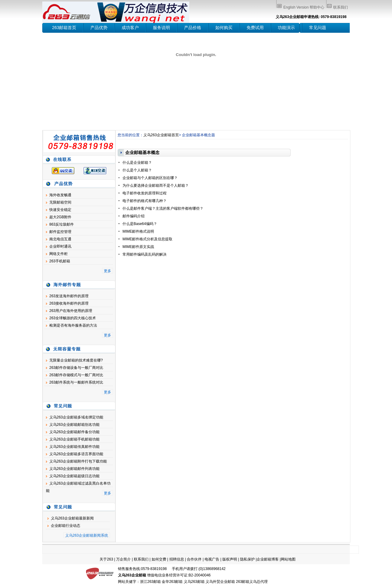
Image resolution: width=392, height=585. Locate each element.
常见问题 (318, 28)
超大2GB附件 (60, 217)
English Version (296, 7)
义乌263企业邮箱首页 (161, 135)
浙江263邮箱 (150, 582)
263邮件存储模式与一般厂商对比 (76, 375)
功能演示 (286, 28)
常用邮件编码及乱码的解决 (145, 254)
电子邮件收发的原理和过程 (145, 193)
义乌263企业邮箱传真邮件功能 (74, 447)
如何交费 (159, 559)
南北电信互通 (60, 239)
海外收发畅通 (60, 195)
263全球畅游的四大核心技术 (73, 318)
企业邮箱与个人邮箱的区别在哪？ (150, 178)
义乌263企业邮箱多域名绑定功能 (76, 417)
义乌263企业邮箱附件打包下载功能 (78, 461)
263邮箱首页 (64, 28)
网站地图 (288, 559)
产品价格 (193, 28)
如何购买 (224, 28)
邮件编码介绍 (134, 216)
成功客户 (130, 28)
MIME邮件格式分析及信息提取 (147, 239)
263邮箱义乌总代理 (252, 582)
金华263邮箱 (172, 582)
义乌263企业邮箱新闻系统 (87, 535)
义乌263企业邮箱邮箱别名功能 (74, 425)
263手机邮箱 (60, 261)
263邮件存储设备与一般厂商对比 (76, 368)
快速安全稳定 (60, 210)
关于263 (106, 559)
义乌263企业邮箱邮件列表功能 (74, 469)
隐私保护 (247, 559)
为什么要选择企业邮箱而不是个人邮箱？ (156, 186)
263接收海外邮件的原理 (69, 303)
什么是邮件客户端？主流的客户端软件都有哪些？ (163, 208)
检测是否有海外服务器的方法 (73, 325)
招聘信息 (177, 559)
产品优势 (99, 28)
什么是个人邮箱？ (137, 170)
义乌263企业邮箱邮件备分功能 (74, 432)
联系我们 (341, 7)
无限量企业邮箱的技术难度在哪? (76, 360)
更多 (107, 271)
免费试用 (255, 28)
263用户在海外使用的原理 (71, 311)
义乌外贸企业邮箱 (220, 582)
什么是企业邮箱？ (137, 163)
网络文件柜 (58, 254)
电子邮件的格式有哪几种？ (145, 201)
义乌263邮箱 (194, 582)
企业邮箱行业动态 (66, 526)
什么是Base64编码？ (140, 224)
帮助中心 (317, 7)
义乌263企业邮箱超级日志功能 (74, 476)
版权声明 (230, 559)
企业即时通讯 (60, 246)
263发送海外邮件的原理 (69, 296)
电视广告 (212, 559)
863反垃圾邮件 (62, 224)
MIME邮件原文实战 (138, 247)
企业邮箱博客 (268, 559)
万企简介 (123, 559)
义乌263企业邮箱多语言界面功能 (76, 454)
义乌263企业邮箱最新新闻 (72, 518)
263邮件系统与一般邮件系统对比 (76, 382)
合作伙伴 (194, 559)
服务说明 (161, 28)
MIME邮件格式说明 (138, 231)
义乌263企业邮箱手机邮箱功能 (74, 439)
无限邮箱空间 (60, 202)
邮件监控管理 (60, 232)
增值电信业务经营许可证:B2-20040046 (179, 575)
